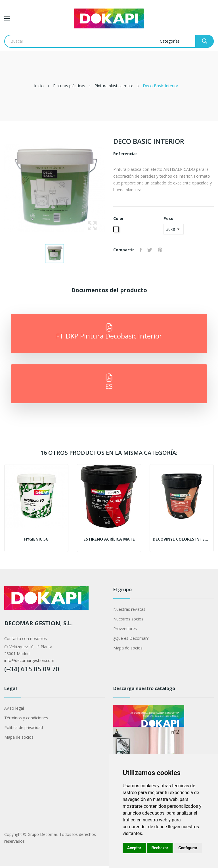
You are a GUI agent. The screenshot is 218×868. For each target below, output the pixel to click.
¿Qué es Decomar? (131, 638)
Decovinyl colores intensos (182, 539)
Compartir (141, 250)
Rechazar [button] (160, 848)
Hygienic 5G (36, 539)
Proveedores (125, 629)
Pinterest (160, 250)
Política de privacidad (24, 727)
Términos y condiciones (26, 718)
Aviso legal (14, 708)
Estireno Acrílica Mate (109, 539)
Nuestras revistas (129, 609)
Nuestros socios (128, 619)
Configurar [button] (188, 848)
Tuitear (150, 250)
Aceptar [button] (134, 848)
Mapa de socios (128, 648)
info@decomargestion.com (29, 660)
